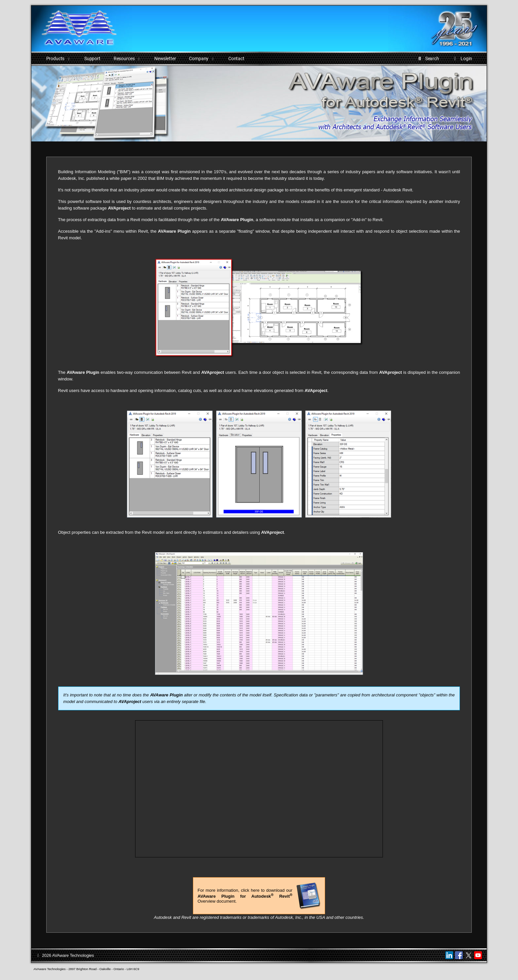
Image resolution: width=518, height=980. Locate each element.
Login (462, 59)
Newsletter (165, 59)
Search (428, 59)
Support (92, 59)
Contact (236, 59)
